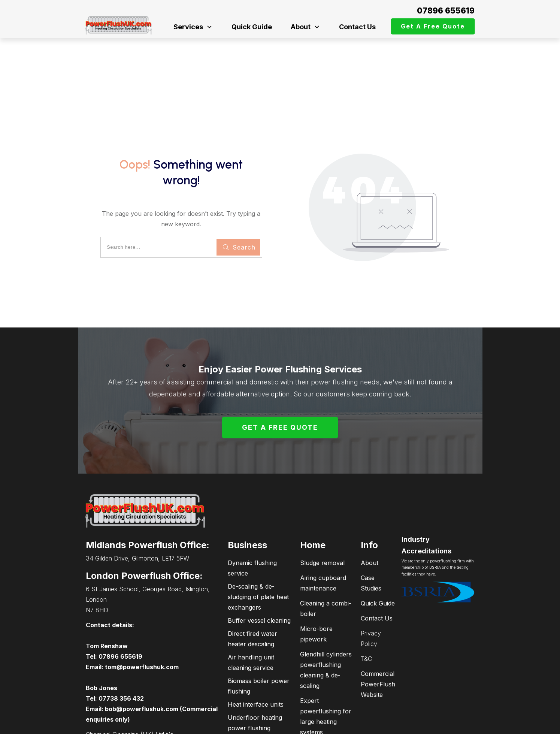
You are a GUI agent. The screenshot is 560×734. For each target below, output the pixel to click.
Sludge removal (322, 513)
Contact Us (377, 569)
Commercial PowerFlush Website (378, 635)
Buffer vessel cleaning (259, 571)
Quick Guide (378, 554)
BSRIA (435, 518)
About (370, 513)
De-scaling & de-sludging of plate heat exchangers (258, 547)
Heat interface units (256, 655)
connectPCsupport (440, 725)
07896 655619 (446, 11)
